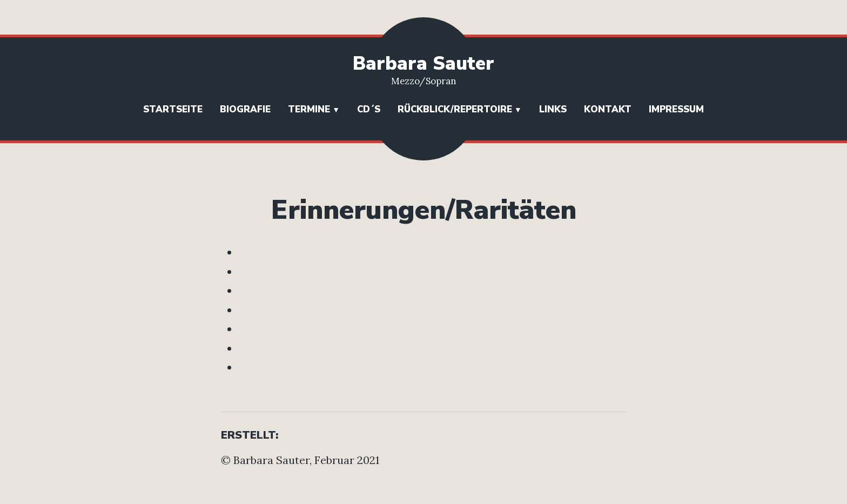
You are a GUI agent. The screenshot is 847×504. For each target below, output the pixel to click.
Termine (309, 109)
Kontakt (608, 109)
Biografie (245, 109)
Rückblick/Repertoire (455, 109)
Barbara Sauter (423, 63)
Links (553, 109)
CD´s (369, 109)
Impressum (676, 109)
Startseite (173, 109)
